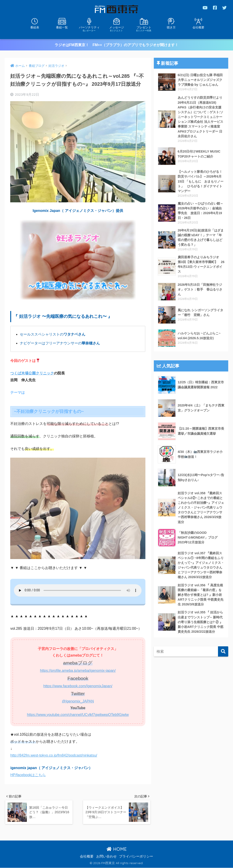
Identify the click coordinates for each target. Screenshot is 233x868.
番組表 (35, 27)
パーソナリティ (89, 29)
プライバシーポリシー (136, 857)
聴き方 (171, 27)
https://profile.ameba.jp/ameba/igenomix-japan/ (78, 670)
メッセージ (116, 29)
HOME (117, 849)
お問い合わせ (106, 857)
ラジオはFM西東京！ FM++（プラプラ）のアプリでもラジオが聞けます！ (117, 45)
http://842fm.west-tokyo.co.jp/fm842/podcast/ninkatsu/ (54, 755)
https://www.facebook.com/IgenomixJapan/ (78, 686)
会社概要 (198, 27)
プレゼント (144, 29)
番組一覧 (62, 27)
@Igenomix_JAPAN (78, 701)
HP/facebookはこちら (28, 775)
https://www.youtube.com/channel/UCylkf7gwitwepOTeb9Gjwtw (78, 714)
